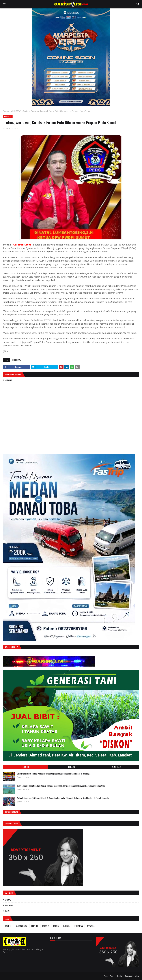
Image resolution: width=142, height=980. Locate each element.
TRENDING (91, 926)
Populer (26, 767)
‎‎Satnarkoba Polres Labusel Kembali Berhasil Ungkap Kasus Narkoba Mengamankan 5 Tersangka (54, 774)
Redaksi (120, 976)
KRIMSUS (46, 926)
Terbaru (71, 767)
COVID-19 (8, 926)
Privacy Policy (109, 976)
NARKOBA (67, 926)
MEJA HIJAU (9, 905)
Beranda (7, 111)
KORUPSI (8, 900)
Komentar (116, 767)
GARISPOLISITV (21, 926)
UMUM (7, 911)
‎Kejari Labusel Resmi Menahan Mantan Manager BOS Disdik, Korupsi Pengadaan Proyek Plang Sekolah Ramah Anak (61, 786)
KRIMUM (56, 926)
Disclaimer (129, 976)
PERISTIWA (17, 111)
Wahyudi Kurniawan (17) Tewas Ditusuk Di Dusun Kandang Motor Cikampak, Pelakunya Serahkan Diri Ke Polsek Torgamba (63, 798)
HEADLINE (35, 926)
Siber (137, 976)
